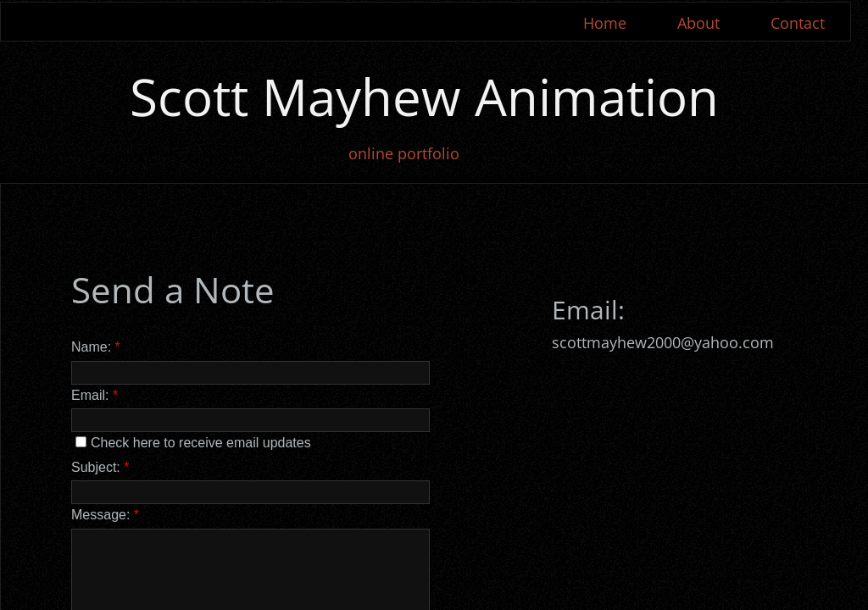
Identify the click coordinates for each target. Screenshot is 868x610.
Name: (96, 347)
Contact (798, 23)
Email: (95, 395)
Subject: (100, 467)
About (698, 23)
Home (605, 23)
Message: (105, 515)
